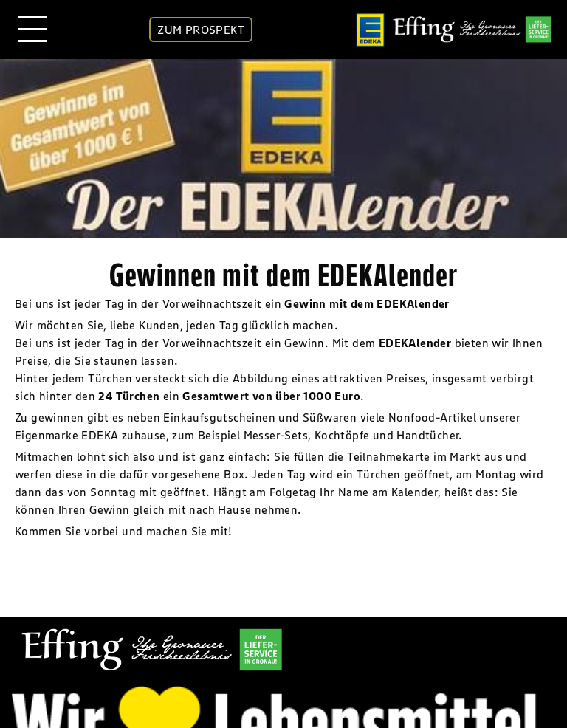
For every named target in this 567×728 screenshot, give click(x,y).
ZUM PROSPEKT (201, 30)
